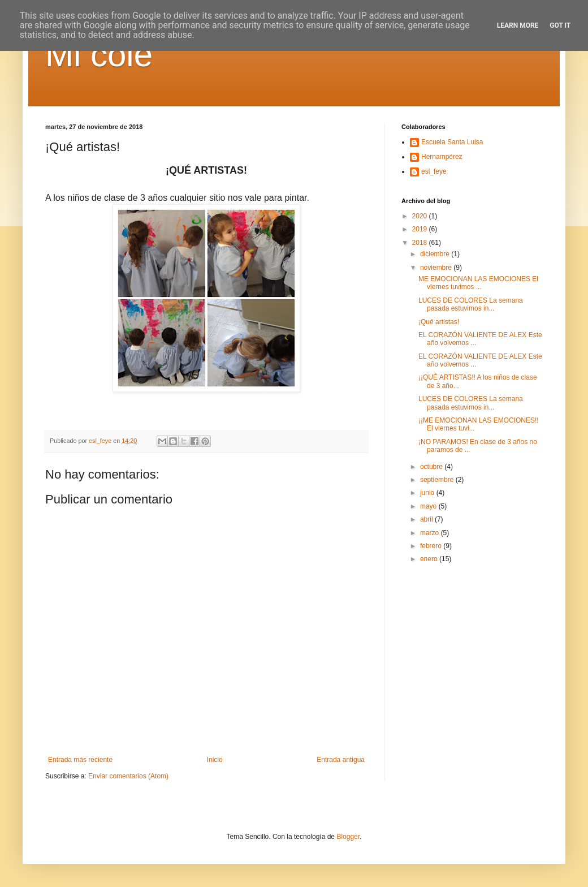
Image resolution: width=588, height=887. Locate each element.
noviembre (437, 268)
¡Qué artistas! (439, 322)
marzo (431, 533)
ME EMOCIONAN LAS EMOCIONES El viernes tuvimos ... (478, 283)
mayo (429, 506)
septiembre (438, 480)
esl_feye (434, 171)
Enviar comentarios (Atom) (128, 776)
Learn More (518, 25)
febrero (432, 546)
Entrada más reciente (80, 760)
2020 (421, 216)
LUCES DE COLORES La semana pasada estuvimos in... (471, 304)
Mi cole (99, 55)
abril (427, 519)
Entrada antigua (341, 760)
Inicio (215, 760)
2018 (421, 243)
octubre (432, 467)
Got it (560, 25)
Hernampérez (442, 157)
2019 (421, 229)
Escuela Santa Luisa (452, 142)
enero (430, 559)
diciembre (436, 254)
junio (428, 493)
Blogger (348, 837)
